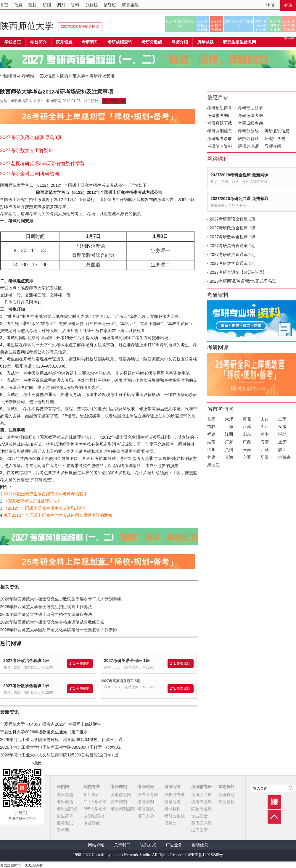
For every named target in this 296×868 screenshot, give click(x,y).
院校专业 (92, 787)
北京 (211, 419)
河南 (265, 434)
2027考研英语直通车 (239, 23)
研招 (47, 5)
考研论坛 (146, 787)
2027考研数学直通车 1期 (233, 263)
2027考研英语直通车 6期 (121, 681)
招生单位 (92, 795)
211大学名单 (95, 802)
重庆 (282, 442)
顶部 (274, 817)
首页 (4, 5)
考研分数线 (248, 131)
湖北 (282, 434)
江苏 (247, 426)
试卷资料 (226, 787)
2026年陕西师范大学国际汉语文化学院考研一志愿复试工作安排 (58, 630)
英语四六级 (202, 823)
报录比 (170, 823)
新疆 (265, 457)
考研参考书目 (220, 115)
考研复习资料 (220, 146)
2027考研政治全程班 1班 (26, 661)
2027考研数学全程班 (217, 25)
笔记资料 (226, 802)
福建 (211, 434)
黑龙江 (213, 465)
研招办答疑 (248, 139)
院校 (33, 5)
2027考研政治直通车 (261, 25)
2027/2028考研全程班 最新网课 (239, 175)
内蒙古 (284, 457)
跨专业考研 (148, 795)
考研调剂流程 (123, 809)
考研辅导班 (202, 787)
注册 (270, 5)
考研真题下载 (220, 123)
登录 (288, 5)
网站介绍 (96, 845)
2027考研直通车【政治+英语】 (238, 272)
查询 (291, 788)
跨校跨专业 (175, 795)
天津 (229, 419)
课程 (274, 802)
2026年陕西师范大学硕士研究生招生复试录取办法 (46, 614)
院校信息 (47, 76)
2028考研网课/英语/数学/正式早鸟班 (289, 25)
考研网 (28, 76)
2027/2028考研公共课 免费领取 (239, 199)
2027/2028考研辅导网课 (80, 27)
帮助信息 (200, 845)
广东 (229, 442)
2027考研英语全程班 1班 (127, 661)
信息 (18, 5)
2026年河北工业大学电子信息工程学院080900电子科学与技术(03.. (61, 747)
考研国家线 (67, 809)
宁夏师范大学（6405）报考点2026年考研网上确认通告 (51, 724)
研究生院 (130, 5)
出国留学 (200, 830)
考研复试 (146, 809)
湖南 (211, 442)
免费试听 (83, 664)
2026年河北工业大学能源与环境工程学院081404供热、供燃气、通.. (62, 740)
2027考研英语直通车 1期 (233, 246)
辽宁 (282, 419)
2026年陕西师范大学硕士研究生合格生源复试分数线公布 (52, 622)
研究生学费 (275, 139)
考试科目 (173, 809)
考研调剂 (90, 42)
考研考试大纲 (250, 115)
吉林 (211, 426)
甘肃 (211, 457)
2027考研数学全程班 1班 (26, 686)
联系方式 (148, 845)
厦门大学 (146, 816)
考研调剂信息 (220, 131)
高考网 (63, 830)
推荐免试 (65, 823)
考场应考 (173, 802)
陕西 (282, 450)
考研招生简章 (220, 108)
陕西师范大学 (27, 26)
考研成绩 (65, 802)
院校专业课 (202, 809)
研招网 (63, 787)
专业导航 (92, 823)
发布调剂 (119, 802)
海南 (265, 442)
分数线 (91, 5)
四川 (211, 450)
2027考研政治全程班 (202, 25)
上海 (229, 426)
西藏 (265, 450)
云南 (247, 450)
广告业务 (174, 845)
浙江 (265, 426)
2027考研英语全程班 (180, 23)
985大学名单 (95, 809)
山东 (247, 434)
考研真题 (65, 795)
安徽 (282, 426)
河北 (247, 419)
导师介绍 (180, 42)
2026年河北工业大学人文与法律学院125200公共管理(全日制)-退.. (60, 755)
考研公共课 (202, 795)
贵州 (229, 450)
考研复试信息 (277, 131)
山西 (265, 419)
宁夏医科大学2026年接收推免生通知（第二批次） (46, 732)
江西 (229, 434)
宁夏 (247, 457)
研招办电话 (248, 146)
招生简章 (65, 816)
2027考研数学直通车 (275, 25)
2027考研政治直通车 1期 (233, 255)
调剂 (61, 5)
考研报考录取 (220, 139)
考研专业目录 (250, 108)
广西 (247, 442)
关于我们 (122, 845)
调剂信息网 (121, 795)
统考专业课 (202, 802)
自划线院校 (94, 816)
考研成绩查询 (250, 123)
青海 (229, 457)
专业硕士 (200, 816)
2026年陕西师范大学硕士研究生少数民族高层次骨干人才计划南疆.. (62, 599)
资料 (75, 5)
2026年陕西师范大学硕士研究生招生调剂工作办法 (46, 607)
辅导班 (110, 5)
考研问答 (173, 787)
